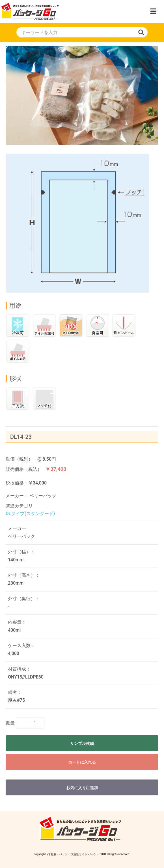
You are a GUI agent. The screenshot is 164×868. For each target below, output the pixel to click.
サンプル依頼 (82, 743)
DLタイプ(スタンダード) (30, 514)
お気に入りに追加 (82, 788)
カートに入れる (82, 762)
